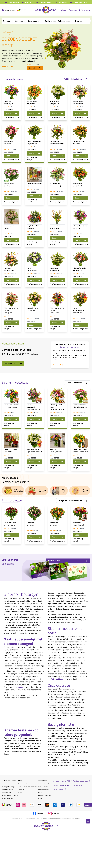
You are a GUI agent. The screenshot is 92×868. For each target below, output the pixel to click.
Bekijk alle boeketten (76, 79)
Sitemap (40, 792)
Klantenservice (77, 785)
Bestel (35, 68)
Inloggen (64, 10)
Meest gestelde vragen (80, 781)
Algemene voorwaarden (44, 795)
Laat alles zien (13, 363)
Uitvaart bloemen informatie (10, 795)
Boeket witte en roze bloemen (70, 347)
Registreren (73, 10)
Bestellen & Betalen (7, 790)
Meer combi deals (77, 383)
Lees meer (56, 360)
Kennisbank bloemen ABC (61, 781)
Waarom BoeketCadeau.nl (45, 784)
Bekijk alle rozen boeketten (73, 500)
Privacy (20, 792)
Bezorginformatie (7, 792)
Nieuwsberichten (58, 789)
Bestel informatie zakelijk (25, 784)
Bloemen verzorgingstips (61, 785)
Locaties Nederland (43, 787)
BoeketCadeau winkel (44, 790)
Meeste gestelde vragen (8, 787)
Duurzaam (21, 790)
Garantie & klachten (7, 798)
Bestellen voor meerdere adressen (28, 787)
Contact (4, 784)
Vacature (40, 798)
